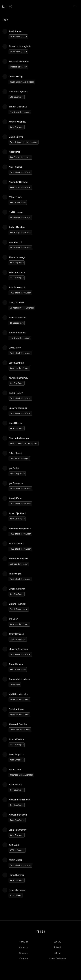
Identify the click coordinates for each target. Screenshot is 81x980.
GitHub (57, 953)
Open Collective (57, 959)
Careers (24, 953)
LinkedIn (57, 947)
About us (24, 947)
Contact (24, 959)
